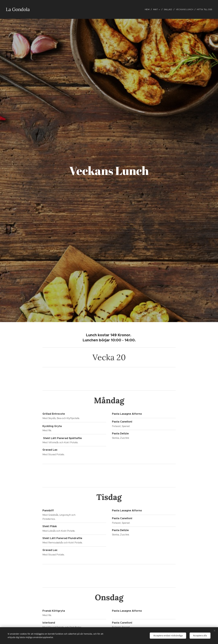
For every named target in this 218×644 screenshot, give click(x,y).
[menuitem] (146, 9)
